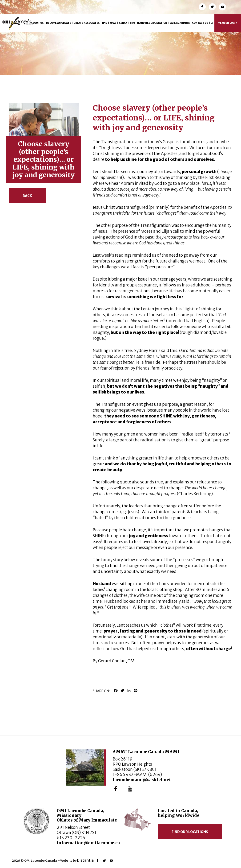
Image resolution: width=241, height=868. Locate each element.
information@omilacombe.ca (88, 843)
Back (27, 196)
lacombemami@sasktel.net (142, 780)
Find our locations (190, 832)
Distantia (85, 860)
